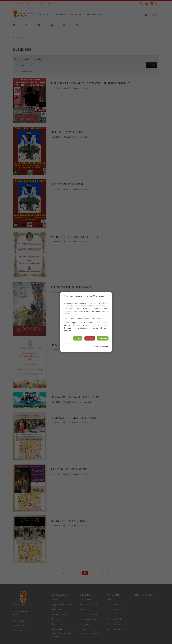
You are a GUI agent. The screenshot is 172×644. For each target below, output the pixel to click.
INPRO (106, 346)
